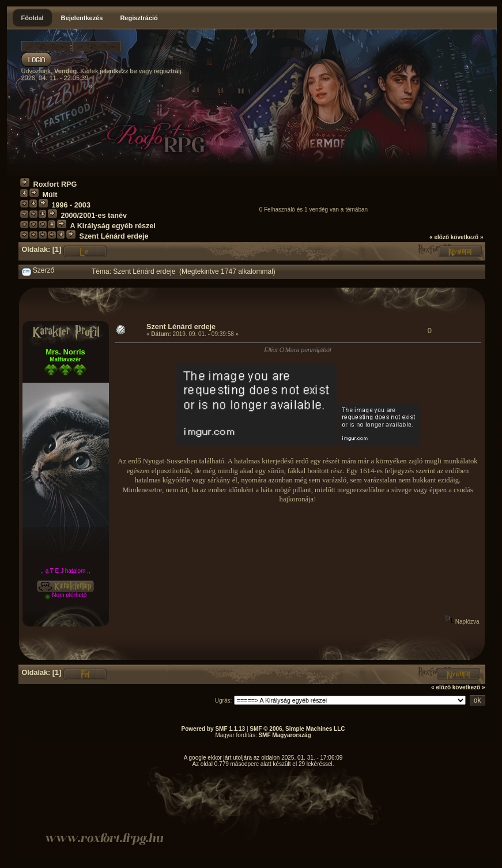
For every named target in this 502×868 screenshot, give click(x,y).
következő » (467, 237)
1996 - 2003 (71, 205)
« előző (439, 237)
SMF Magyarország (284, 735)
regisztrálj (167, 71)
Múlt (50, 195)
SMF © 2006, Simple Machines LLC (297, 729)
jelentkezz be (118, 71)
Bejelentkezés (82, 18)
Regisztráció (139, 18)
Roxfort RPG (55, 184)
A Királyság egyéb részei (113, 226)
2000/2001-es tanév (94, 216)
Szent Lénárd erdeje (114, 236)
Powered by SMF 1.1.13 (214, 729)
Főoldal (33, 18)
